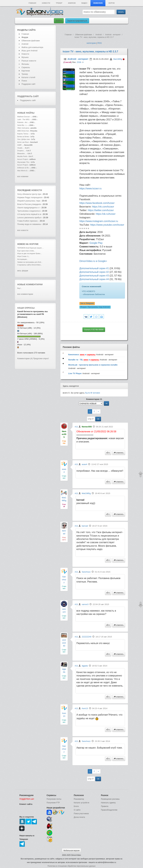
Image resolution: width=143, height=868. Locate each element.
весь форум (23, 271)
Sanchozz (64, 580)
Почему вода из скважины (29, 224)
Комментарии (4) (25, 358)
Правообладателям (109, 810)
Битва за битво (23, 137)
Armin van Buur (23, 142)
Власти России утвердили (29, 204)
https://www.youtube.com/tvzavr (107, 225)
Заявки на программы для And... (30, 262)
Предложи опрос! (41, 358)
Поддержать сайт (28, 96)
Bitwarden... (22, 153)
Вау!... (20, 288)
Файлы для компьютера (32, 47)
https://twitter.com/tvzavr (101, 210)
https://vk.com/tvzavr (103, 207)
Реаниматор (79, 799)
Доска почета (79, 817)
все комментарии (25, 294)
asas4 (84, 464)
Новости (46, 3)
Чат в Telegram (87, 303)
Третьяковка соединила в (29, 211)
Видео (84, 3)
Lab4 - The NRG (23, 119)
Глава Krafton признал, (28, 221)
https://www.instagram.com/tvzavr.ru (99, 221)
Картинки (26, 71)
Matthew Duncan (24, 117)
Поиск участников (81, 814)
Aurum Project (23, 159)
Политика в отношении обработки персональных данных (71, 866)
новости (37, 190)
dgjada (85, 666)
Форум (111, 3)
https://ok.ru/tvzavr (106, 214)
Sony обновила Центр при (29, 194)
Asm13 (85, 708)
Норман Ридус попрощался (30, 197)
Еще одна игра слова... (26, 251)
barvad (85, 526)
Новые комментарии (30, 284)
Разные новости (29, 61)
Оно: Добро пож (24, 139)
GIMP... (20, 145)
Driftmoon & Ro (23, 168)
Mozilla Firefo (22, 156)
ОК (98, 419)
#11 (76, 427)
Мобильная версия (72, 851)
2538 (79, 62)
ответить (119, 453)
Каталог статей (28, 77)
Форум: (95, 307)
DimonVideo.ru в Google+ (93, 261)
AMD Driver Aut (23, 131)
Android (72, 3)
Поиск (24, 81)
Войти (59, 21)
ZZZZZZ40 (64, 643)
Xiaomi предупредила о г (29, 208)
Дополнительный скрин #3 (94, 276)
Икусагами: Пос (23, 162)
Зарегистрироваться (77, 21)
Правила (105, 806)
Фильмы (25, 64)
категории (91, 43)
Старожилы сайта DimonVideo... (30, 265)
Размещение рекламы (110, 799)
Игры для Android (30, 51)
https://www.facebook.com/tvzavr (97, 203)
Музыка (25, 57)
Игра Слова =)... (24, 256)
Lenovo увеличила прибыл (29, 218)
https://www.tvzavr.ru (91, 188)
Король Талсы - (23, 134)
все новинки (23, 176)
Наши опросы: (26, 308)
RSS (100, 43)
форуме (34, 244)
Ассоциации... (23, 259)
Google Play (96, 243)
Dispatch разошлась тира (29, 201)
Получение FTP (53, 803)
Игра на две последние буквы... (30, 253)
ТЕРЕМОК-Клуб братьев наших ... (31, 248)
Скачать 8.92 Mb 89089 (94, 330)
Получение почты (54, 799)
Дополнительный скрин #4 (94, 279)
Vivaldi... (21, 148)
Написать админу (108, 803)
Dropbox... (21, 151)
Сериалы (26, 67)
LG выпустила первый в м (29, 214)
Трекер (59, 3)
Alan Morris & (23, 171)
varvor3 (85, 604)
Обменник (98, 3)
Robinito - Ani (22, 122)
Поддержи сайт (29, 84)
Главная (32, 3)
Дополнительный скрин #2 (94, 272)
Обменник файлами (31, 41)
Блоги (76, 806)
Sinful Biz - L (22, 125)
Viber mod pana (23, 128)
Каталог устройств (82, 803)
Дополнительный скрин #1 (94, 268)
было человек (93, 393)
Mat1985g (118, 59)
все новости (23, 230)
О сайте (77, 810)
